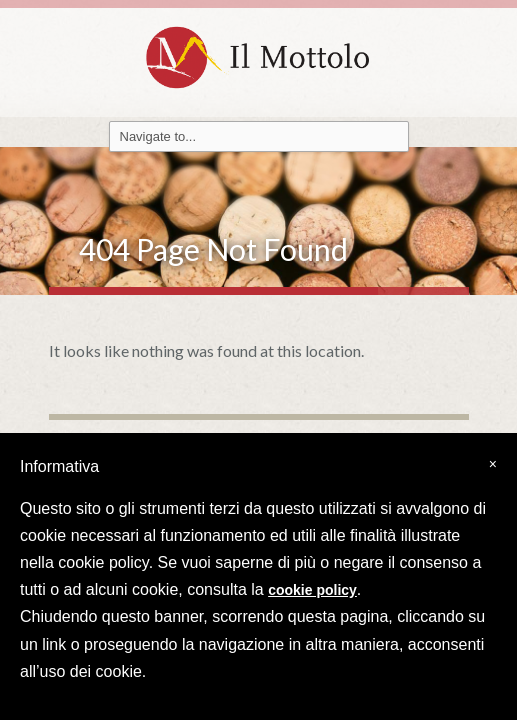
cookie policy (312, 590)
